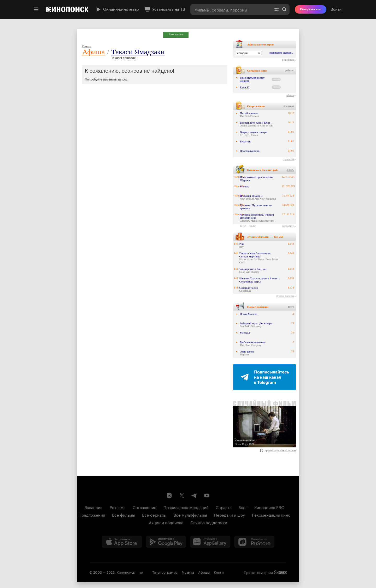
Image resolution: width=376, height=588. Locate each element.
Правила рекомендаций (186, 507)
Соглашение (145, 507)
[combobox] (231, 9)
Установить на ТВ (165, 9)
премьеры (289, 159)
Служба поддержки (209, 522)
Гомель (87, 46)
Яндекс (280, 572)
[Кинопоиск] (67, 9)
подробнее (288, 226)
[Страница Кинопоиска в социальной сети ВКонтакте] (169, 495)
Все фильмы (124, 515)
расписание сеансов (280, 53)
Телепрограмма (165, 572)
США (290, 170)
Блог (243, 507)
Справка (224, 507)
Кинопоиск (126, 572)
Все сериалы (154, 515)
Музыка (188, 572)
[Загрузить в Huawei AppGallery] (210, 542)
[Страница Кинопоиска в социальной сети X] (182, 495)
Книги (219, 572)
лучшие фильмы (285, 296)
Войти (336, 9)
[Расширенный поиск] (277, 9)
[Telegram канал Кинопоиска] (194, 495)
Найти (284, 9)
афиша (290, 95)
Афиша (93, 52)
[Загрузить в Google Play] (166, 542)
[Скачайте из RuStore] (254, 542)
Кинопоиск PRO (269, 507)
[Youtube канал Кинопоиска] (207, 495)
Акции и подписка (166, 522)
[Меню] (36, 9)
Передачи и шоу (230, 515)
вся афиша (288, 60)
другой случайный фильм (278, 450)
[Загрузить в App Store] (122, 542)
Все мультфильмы (190, 515)
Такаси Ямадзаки (138, 52)
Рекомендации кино (271, 515)
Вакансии (94, 507)
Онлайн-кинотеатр (117, 9)
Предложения (92, 515)
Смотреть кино (311, 9)
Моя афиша (176, 34)
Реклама (118, 507)
